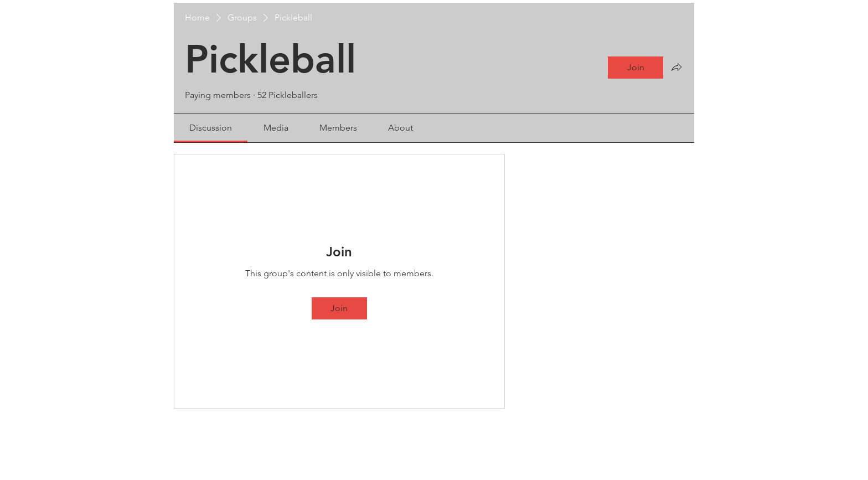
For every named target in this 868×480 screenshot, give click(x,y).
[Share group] (676, 67)
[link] (211, 128)
